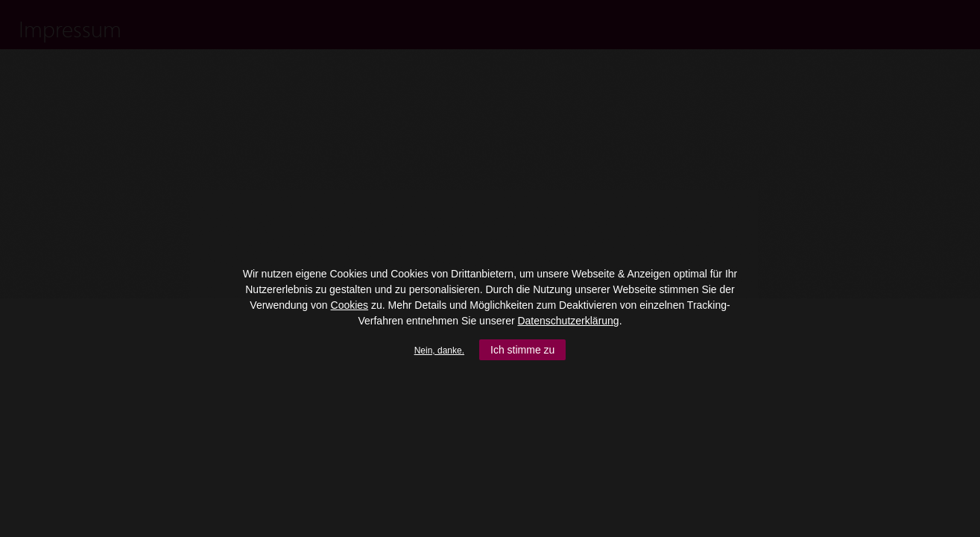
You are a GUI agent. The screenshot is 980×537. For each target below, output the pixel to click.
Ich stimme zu (522, 350)
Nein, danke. (439, 351)
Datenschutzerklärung (568, 321)
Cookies (350, 305)
